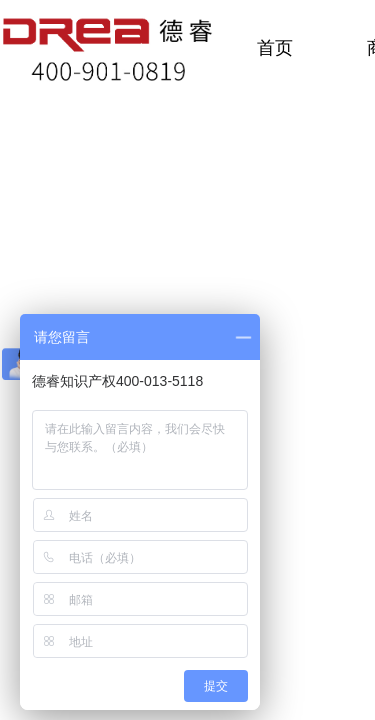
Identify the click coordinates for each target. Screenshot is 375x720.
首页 (275, 48)
